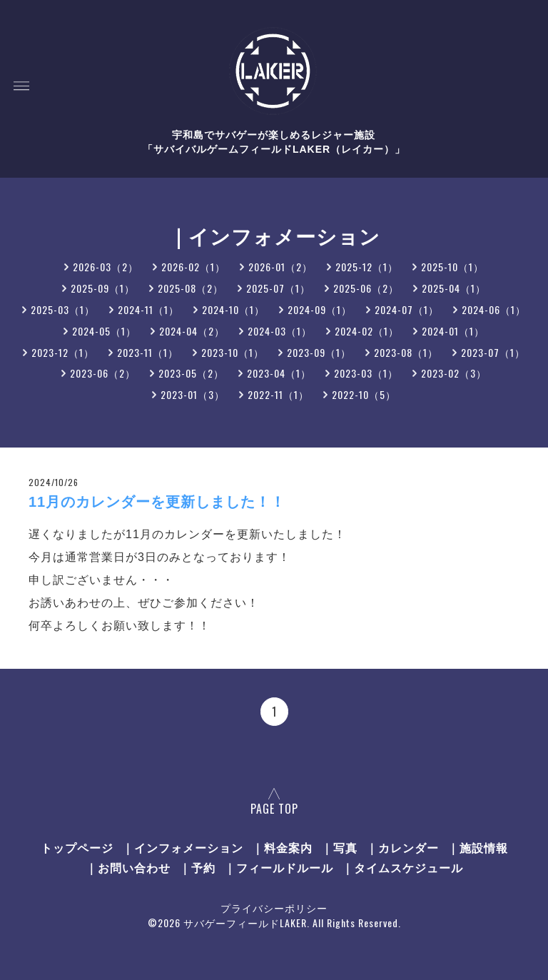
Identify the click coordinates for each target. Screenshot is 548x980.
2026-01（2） (280, 267)
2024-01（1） (453, 331)
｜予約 (197, 867)
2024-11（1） (148, 309)
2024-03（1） (280, 331)
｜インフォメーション (183, 847)
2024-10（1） (233, 309)
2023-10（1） (233, 352)
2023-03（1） (366, 373)
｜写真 (339, 847)
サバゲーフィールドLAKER (245, 923)
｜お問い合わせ (128, 867)
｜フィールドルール (279, 867)
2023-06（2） (103, 373)
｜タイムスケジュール (402, 867)
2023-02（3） (454, 373)
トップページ (77, 847)
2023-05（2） (191, 373)
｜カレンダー (402, 847)
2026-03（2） (106, 267)
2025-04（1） (454, 288)
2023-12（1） (63, 352)
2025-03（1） (63, 309)
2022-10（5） (364, 394)
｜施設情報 (478, 847)
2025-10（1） (452, 267)
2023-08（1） (406, 352)
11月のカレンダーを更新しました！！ (157, 502)
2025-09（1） (103, 288)
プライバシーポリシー (274, 908)
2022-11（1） (278, 394)
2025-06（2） (366, 288)
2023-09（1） (319, 352)
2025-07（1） (278, 288)
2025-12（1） (367, 267)
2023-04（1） (279, 373)
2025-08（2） (191, 288)
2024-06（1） (494, 309)
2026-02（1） (193, 267)
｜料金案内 (282, 847)
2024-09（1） (320, 309)
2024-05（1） (104, 331)
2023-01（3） (193, 394)
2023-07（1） (493, 352)
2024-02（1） (367, 331)
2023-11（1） (148, 352)
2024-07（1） (407, 309)
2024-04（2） (192, 331)
